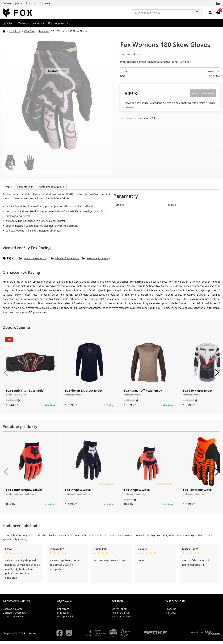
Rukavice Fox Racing (96, 261)
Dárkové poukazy (58, 25)
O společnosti (175, 604)
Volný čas (38, 25)
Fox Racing (214, 74)
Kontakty (45, 3)
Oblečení (29, 34)
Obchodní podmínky (14, 615)
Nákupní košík (65, 619)
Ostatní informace (13, 619)
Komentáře (25, 189)
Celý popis (186, 64)
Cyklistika (8, 25)
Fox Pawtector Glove (197, 492)
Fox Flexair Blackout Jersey (84, 393)
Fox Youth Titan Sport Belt (25, 393)
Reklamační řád (121, 615)
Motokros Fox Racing (33, 261)
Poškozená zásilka (122, 619)
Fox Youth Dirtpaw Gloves (24, 492)
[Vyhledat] (197, 14)
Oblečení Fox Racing (65, 261)
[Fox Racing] (11, 261)
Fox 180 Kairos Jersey (198, 393)
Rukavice (44, 34)
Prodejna (31, 3)
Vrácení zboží (119, 611)
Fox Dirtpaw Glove (78, 492)
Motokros (23, 25)
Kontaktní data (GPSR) (51, 189)
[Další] (217, 375)
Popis (9, 189)
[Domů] (4, 34)
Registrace (63, 611)
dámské (172, 207)
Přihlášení (63, 615)
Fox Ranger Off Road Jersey (143, 393)
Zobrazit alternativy (203, 96)
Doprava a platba (13, 3)
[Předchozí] (6, 375)
